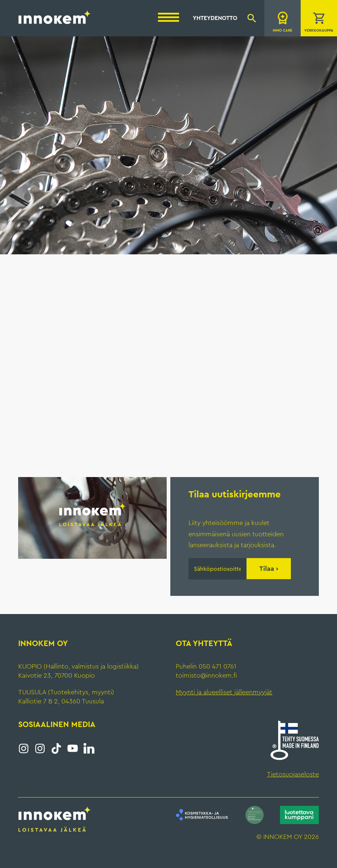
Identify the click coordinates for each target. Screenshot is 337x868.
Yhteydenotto (215, 18)
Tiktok (56, 748)
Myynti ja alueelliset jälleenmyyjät (224, 692)
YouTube (73, 748)
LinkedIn (89, 748)
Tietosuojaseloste (293, 774)
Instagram (24, 748)
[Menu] (168, 17)
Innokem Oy (55, 17)
